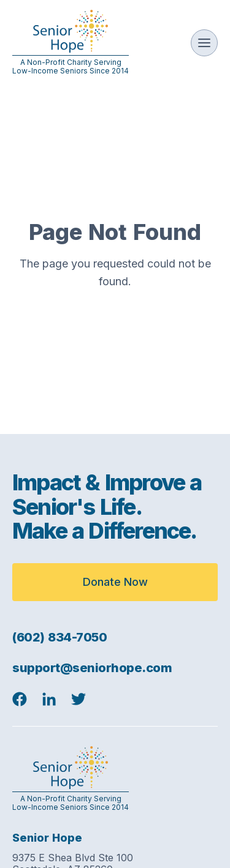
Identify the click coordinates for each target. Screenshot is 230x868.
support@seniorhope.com (92, 668)
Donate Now (115, 582)
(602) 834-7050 (59, 637)
